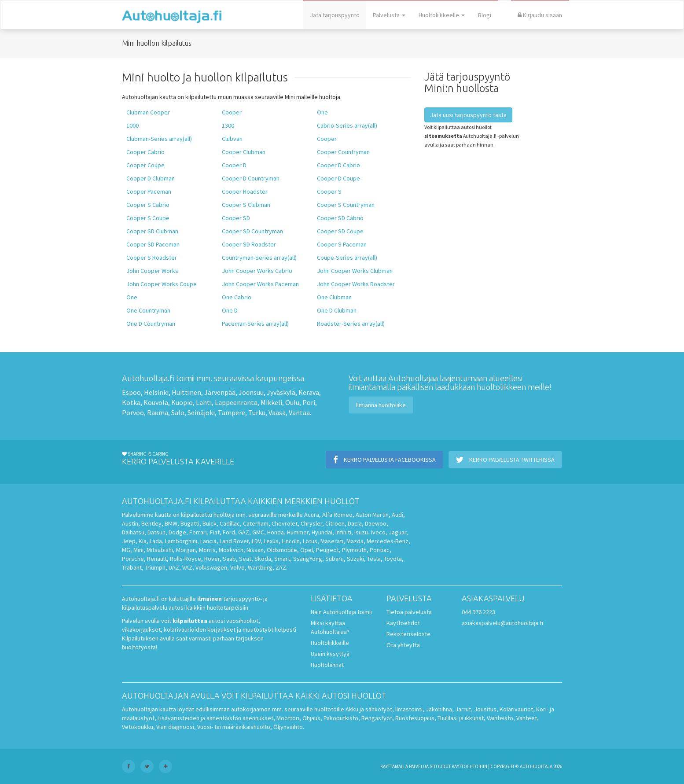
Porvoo (133, 412)
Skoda (263, 559)
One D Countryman (151, 324)
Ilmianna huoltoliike (381, 405)
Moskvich (231, 550)
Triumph (155, 567)
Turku (257, 412)
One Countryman (148, 310)
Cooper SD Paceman (153, 244)
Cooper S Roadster (152, 258)
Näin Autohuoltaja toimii (341, 612)
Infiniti (343, 532)
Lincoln (291, 541)
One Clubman (334, 297)
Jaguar (397, 532)
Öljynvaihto (288, 727)
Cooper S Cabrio (148, 205)
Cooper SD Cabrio (340, 218)
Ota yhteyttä (403, 645)
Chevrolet (285, 523)
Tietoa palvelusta (409, 612)
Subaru (335, 559)
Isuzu (361, 532)
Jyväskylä (281, 392)
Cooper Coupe (145, 165)
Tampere (232, 412)
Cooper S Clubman (246, 205)
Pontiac (380, 550)
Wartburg (260, 567)
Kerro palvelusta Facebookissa (384, 460)
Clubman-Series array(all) (159, 139)
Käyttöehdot (403, 623)
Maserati (332, 541)
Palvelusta (389, 15)
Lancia (208, 541)
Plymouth (354, 550)
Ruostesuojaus (415, 718)
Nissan (255, 550)
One (322, 112)
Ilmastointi (409, 709)
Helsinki (156, 392)
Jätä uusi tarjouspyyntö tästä (468, 115)
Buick (210, 523)
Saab (229, 559)
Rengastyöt (377, 718)
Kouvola (156, 402)
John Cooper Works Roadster (356, 284)
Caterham (256, 523)
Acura (312, 515)
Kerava (309, 392)
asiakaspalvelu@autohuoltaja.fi (502, 623)
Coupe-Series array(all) (347, 258)
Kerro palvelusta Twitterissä (505, 460)
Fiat (215, 532)
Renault (157, 559)
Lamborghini (181, 541)
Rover (212, 559)
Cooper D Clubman (151, 178)
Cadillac (230, 523)
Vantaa (299, 412)
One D (230, 310)
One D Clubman (337, 310)
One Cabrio (237, 297)
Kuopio (182, 402)
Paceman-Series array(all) (255, 324)
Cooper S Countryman (346, 205)
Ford (229, 532)
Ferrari (198, 532)
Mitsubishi (160, 550)
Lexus (271, 541)
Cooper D (234, 165)
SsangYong (308, 559)
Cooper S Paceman (342, 244)
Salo (178, 412)
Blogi (485, 15)
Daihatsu (133, 532)
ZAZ (281, 567)
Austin (130, 523)
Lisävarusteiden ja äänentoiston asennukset (215, 718)
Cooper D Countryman (251, 178)
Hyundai (322, 532)
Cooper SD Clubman (152, 231)
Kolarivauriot (516, 709)
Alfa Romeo (337, 515)
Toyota (393, 559)
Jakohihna (439, 709)
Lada (156, 541)
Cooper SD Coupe (340, 231)
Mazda (355, 541)
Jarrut (463, 709)
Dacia (355, 523)
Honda (276, 532)
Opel (307, 550)
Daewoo (376, 523)
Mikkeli (271, 402)
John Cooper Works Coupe (162, 284)
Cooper (232, 112)
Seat (245, 559)
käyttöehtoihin (469, 766)
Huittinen (186, 392)
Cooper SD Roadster (249, 244)
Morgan (186, 550)
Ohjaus (311, 718)
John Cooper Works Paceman (260, 284)
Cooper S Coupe (148, 218)
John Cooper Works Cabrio (257, 271)
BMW (171, 523)
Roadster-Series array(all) (351, 324)
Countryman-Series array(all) (259, 258)
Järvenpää (220, 392)
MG (126, 550)
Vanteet (527, 718)
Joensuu (251, 392)
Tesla (374, 559)
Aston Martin (372, 515)
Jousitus (485, 709)
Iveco (378, 532)
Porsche (133, 559)
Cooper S (329, 191)
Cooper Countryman (343, 152)
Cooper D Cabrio (338, 165)
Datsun (156, 532)
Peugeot (327, 550)
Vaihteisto (500, 718)
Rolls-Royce (186, 559)
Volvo (237, 567)
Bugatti (190, 523)
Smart (282, 559)
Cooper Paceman (149, 191)
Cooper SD (236, 218)
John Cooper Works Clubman (355, 271)
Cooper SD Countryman (252, 231)
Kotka (131, 402)
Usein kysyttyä (330, 654)
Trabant (132, 567)
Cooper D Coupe (338, 178)
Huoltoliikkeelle (442, 15)
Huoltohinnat (327, 665)
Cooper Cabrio (145, 152)
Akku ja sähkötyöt (369, 709)
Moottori (288, 718)
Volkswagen (211, 567)
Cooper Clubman (244, 152)
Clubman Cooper (148, 112)
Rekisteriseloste (408, 634)
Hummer (298, 532)
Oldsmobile (282, 550)
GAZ (244, 532)
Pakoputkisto (341, 718)
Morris (207, 550)
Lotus (310, 541)
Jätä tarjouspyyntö (335, 15)
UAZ (174, 567)
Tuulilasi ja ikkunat (461, 718)
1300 (228, 125)
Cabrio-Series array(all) (347, 125)
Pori (309, 402)
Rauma (158, 412)
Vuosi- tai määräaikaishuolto (234, 727)
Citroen (335, 523)
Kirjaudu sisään (540, 15)
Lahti (204, 402)
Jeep (129, 541)
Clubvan (232, 139)
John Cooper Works (152, 271)
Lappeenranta (236, 402)
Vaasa (277, 412)
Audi (397, 515)
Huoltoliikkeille (330, 643)
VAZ (187, 567)
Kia (143, 541)
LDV (256, 541)
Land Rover (234, 541)
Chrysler (311, 523)
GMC (258, 532)
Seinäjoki (201, 412)
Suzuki (355, 559)
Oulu (292, 402)
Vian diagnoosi (175, 727)
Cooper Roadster (245, 191)
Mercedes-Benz (388, 541)
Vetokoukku (138, 727)
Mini (138, 550)
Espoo (131, 392)
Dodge (177, 532)
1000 (132, 125)
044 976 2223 (478, 612)
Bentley (151, 523)
